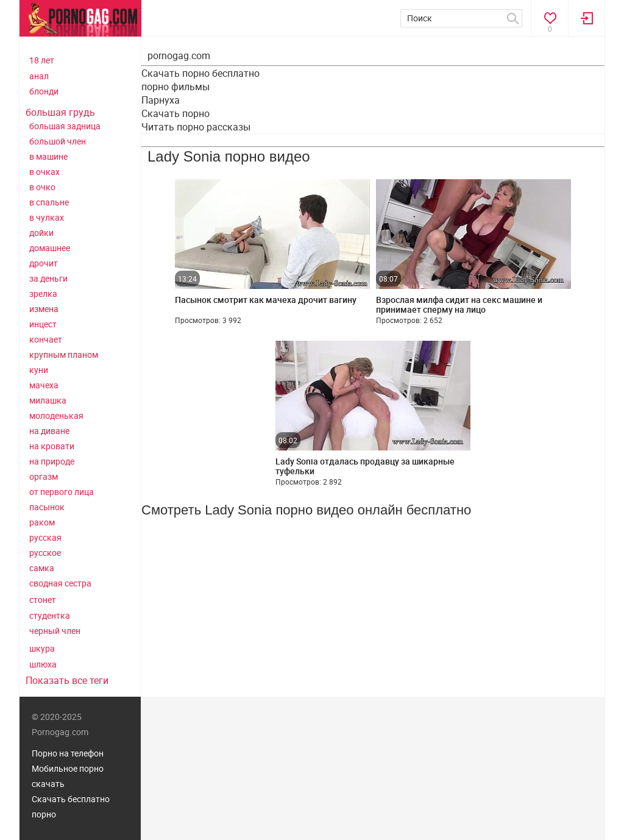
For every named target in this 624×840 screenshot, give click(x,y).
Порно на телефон (68, 753)
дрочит (44, 263)
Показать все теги (67, 680)
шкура (42, 648)
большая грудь (60, 112)
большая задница (65, 126)
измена (44, 309)
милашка (48, 400)
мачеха (44, 385)
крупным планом (64, 354)
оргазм (44, 476)
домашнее (50, 248)
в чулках (47, 217)
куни (39, 370)
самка (42, 568)
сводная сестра (60, 583)
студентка (50, 615)
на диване (49, 431)
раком (42, 522)
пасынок (47, 507)
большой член (58, 141)
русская (45, 537)
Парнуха (161, 100)
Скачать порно (175, 113)
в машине (48, 156)
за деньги (48, 278)
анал (39, 76)
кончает (46, 339)
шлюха (43, 664)
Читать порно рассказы (196, 127)
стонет (43, 600)
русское (45, 553)
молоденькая (56, 415)
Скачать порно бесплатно (200, 73)
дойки (41, 233)
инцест (43, 324)
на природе (52, 461)
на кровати (52, 446)
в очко (42, 187)
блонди (44, 91)
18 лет (42, 60)
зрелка (43, 294)
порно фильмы (175, 87)
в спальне (49, 202)
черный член (55, 631)
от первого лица (62, 492)
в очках (44, 172)
